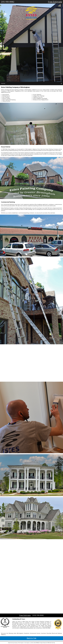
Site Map (53, 643)
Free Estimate (55, 2)
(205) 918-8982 (38, 615)
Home (3, 83)
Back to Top (31, 638)
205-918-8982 (8, 2)
